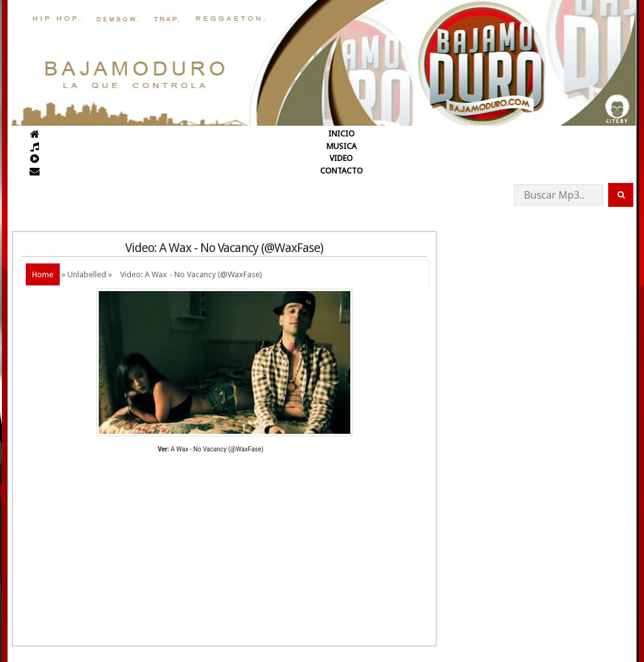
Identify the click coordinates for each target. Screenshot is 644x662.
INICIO (341, 134)
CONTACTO (341, 171)
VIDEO (341, 158)
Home (43, 274)
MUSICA (341, 146)
